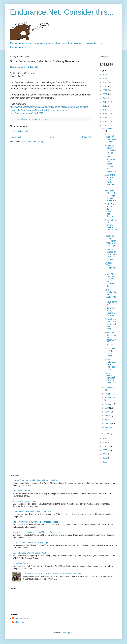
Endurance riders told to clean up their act (32, 511)
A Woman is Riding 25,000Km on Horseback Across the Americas (52, 574)
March (108, 424)
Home (51, 137)
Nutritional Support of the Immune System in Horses (111, 254)
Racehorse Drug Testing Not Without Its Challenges (111, 241)
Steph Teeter (21, 622)
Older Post (87, 137)
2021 (105, 94)
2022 (105, 90)
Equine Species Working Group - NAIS (30, 553)
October (109, 394)
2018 (105, 106)
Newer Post (16, 137)
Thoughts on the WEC (22, 491)
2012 (105, 439)
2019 (105, 102)
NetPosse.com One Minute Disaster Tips (30, 543)
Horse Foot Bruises (21, 563)
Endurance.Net (22, 618)
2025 (105, 79)
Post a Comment (20, 131)
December (110, 129)
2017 (105, 110)
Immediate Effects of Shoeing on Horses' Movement (111, 196)
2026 (105, 75)
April (107, 420)
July (107, 408)
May (107, 416)
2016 (105, 114)
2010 (105, 446)
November (110, 388)
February (109, 427)
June (108, 412)
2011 (105, 443)
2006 (105, 462)
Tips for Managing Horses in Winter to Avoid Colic (111, 378)
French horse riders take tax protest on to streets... (110, 324)
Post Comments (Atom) (32, 142)
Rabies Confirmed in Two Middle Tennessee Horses (35, 522)
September (110, 398)
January (109, 434)
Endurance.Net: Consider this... (62, 12)
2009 (105, 450)
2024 (105, 83)
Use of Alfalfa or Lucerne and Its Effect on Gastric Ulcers (37, 532)
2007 (105, 458)
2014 (105, 121)
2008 (105, 454)
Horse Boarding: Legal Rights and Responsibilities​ (36, 480)
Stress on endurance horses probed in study (110, 364)
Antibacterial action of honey (25, 501)
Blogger (69, 633)
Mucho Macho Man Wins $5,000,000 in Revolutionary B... (111, 297)
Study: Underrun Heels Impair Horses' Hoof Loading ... (110, 164)
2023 (105, 86)
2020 (105, 98)
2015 (105, 118)
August (108, 404)
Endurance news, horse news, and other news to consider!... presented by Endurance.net (56, 43)
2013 (105, 125)
